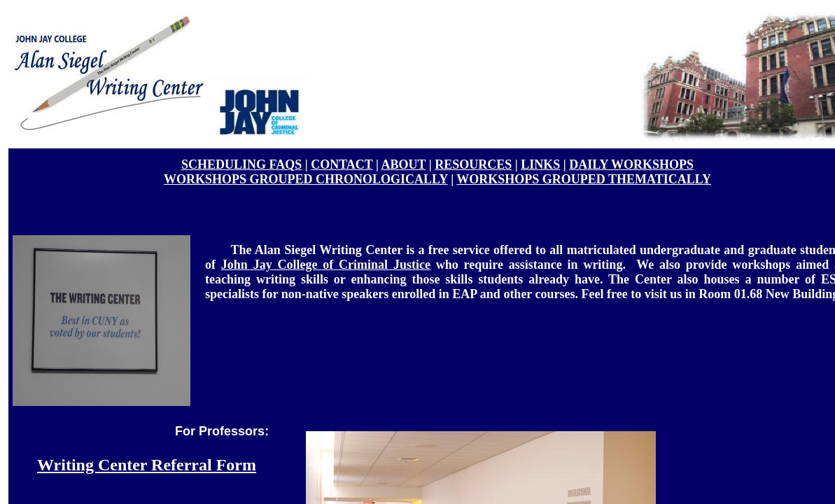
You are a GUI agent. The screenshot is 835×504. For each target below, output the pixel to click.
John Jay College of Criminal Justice (326, 265)
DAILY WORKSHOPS (631, 164)
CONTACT (342, 164)
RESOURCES (473, 164)
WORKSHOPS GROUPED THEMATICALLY (584, 179)
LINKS (540, 164)
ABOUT (403, 164)
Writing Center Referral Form (147, 465)
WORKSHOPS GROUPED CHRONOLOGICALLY (306, 179)
